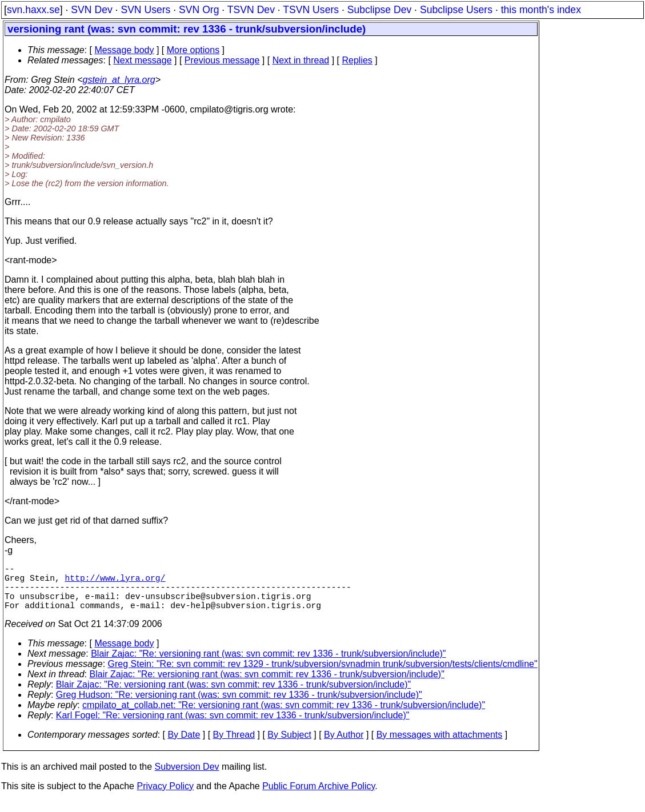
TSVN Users (311, 10)
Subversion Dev (187, 778)
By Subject (289, 746)
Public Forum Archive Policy (319, 797)
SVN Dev (91, 10)
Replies (357, 60)
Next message (142, 60)
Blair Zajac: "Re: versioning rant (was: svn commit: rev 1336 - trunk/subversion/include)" (268, 665)
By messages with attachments (440, 746)
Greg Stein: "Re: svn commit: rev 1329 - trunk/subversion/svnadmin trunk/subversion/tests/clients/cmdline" (323, 675)
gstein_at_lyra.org (119, 80)
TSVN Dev (251, 10)
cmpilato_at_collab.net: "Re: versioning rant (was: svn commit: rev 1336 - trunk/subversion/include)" (284, 716)
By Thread (234, 746)
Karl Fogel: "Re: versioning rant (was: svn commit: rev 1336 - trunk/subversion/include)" (233, 727)
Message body (124, 50)
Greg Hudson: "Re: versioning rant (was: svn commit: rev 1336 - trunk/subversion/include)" (239, 706)
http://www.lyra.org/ (115, 582)
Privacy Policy (165, 797)
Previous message (222, 60)
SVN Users (145, 10)
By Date (184, 746)
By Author (344, 746)
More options (193, 50)
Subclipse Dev (379, 10)
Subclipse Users (456, 10)
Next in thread (301, 60)
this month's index (541, 10)
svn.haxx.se (33, 10)
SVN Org (199, 10)
